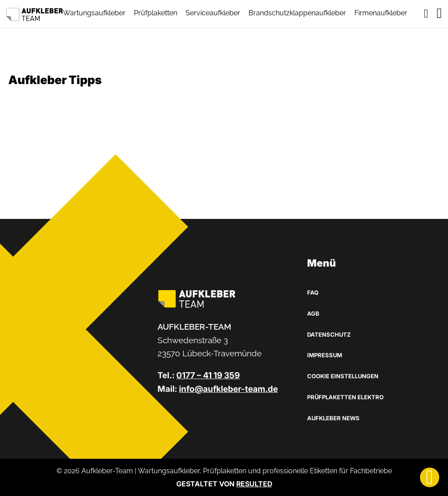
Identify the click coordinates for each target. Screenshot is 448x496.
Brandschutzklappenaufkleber (297, 13)
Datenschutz (329, 334)
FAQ (313, 292)
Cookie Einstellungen (343, 376)
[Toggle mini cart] (426, 14)
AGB (313, 313)
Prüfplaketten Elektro (345, 397)
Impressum (325, 355)
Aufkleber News (333, 418)
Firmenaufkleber (381, 13)
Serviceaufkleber (213, 13)
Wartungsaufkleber (94, 13)
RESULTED (254, 484)
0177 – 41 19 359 (208, 375)
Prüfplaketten (156, 13)
